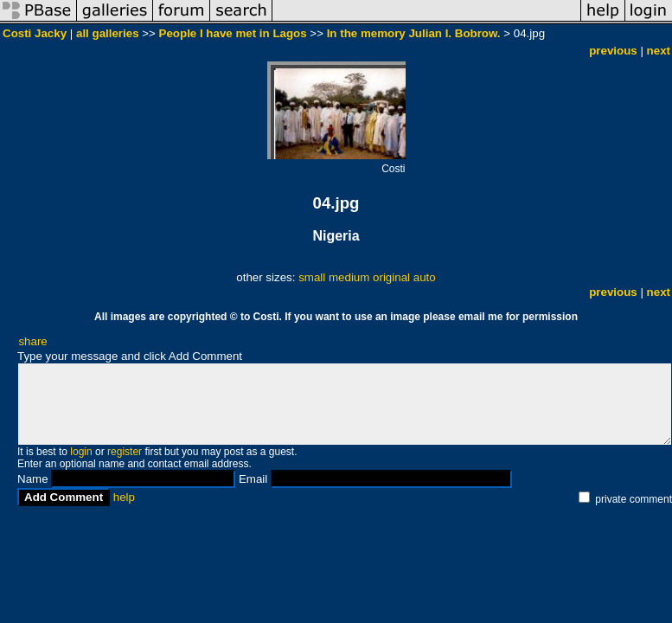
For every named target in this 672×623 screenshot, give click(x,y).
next (659, 51)
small (312, 277)
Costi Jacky (36, 33)
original (391, 277)
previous (613, 51)
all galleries (108, 33)
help (124, 497)
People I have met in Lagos (233, 33)
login (81, 452)
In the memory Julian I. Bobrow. (414, 33)
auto (425, 277)
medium (349, 277)
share (32, 341)
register (125, 452)
